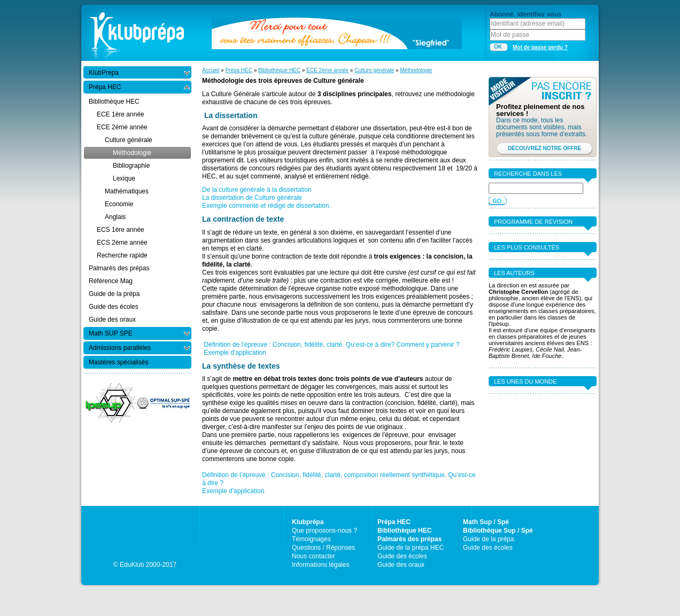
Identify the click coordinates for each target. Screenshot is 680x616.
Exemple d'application (235, 353)
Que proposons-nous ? (324, 531)
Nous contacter (314, 556)
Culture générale (374, 70)
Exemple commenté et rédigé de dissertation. (266, 206)
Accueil (211, 70)
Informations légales (320, 565)
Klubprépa (308, 522)
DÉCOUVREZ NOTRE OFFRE (544, 148)
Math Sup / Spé (486, 522)
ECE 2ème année (327, 70)
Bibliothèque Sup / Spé (498, 531)
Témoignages (311, 539)
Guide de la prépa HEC (411, 548)
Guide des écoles (402, 556)
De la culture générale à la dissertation (257, 190)
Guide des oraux (401, 565)
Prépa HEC (239, 70)
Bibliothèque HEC (279, 70)
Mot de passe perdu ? (540, 47)
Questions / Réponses (323, 548)
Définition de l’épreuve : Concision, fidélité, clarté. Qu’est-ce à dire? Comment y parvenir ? (333, 345)
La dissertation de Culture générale (252, 198)
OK (498, 47)
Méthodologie (416, 70)
